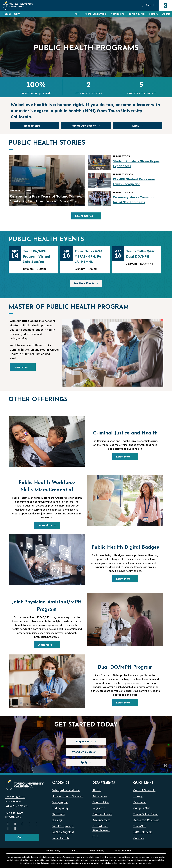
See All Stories (84, 216)
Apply (136, 126)
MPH (77, 14)
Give (20, 837)
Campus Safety (96, 851)
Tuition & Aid (137, 14)
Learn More (21, 367)
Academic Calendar (146, 820)
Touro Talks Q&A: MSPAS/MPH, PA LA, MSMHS (89, 256)
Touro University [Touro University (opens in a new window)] (120, 851)
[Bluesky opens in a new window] (37, 824)
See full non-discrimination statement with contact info (127, 863)
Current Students (144, 790)
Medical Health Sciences (67, 796)
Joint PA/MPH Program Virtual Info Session (36, 256)
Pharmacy (58, 814)
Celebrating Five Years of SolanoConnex (46, 196)
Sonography (60, 802)
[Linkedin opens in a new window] (30, 824)
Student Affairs (102, 814)
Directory (139, 802)
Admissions (118, 14)
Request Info (32, 126)
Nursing (57, 820)
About (166, 14)
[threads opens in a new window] (8, 828)
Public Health (12, 14)
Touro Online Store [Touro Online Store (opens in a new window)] (146, 814)
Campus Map (142, 808)
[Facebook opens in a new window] (22, 824)
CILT (95, 836)
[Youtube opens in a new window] (8, 824)
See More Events (84, 283)
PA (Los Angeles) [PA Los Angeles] (63, 832)
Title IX (71, 851)
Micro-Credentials (95, 14)
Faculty (153, 14)
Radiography (60, 808)
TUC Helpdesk (142, 832)
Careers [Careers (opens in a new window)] (138, 838)
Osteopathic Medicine (66, 790)
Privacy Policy (53, 851)
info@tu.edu (13, 817)
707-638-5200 (14, 813)
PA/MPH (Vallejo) (63, 826)
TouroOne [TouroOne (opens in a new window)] (140, 826)
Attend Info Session (79, 126)
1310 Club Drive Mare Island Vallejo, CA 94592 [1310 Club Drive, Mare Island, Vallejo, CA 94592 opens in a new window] (17, 801)
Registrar (99, 808)
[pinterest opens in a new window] (15, 828)
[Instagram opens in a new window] (15, 824)
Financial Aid (101, 802)
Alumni (97, 790)
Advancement (101, 820)
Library (138, 796)
